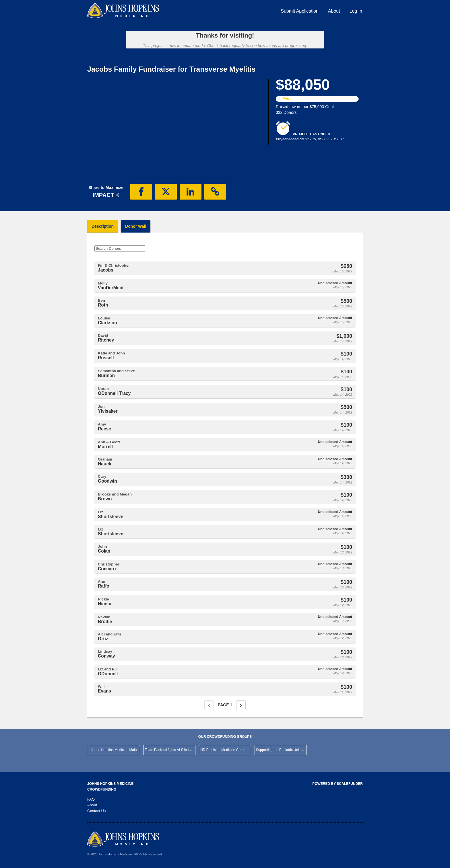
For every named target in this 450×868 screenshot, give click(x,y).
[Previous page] (209, 705)
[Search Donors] (120, 248)
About (334, 11)
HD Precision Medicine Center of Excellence (226, 750)
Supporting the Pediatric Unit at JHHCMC (281, 750)
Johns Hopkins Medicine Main (114, 750)
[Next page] (241, 705)
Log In (356, 11)
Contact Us (96, 811)
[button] (141, 192)
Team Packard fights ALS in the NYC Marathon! (170, 750)
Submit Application (300, 11)
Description (103, 226)
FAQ (91, 799)
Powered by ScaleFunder (338, 784)
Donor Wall (136, 226)
